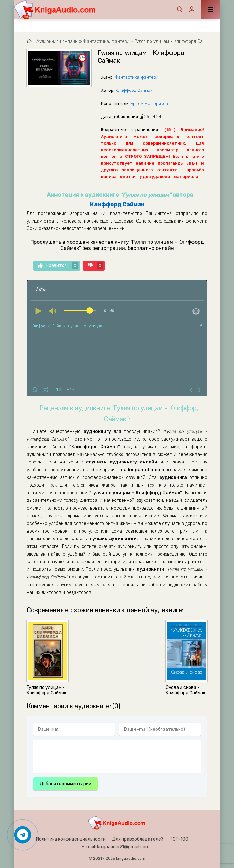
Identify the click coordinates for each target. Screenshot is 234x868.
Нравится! (58, 266)
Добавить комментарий (65, 784)
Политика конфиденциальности (71, 839)
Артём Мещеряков (149, 104)
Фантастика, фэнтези (136, 77)
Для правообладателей (138, 839)
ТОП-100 (179, 839)
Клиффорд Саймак (134, 90)
